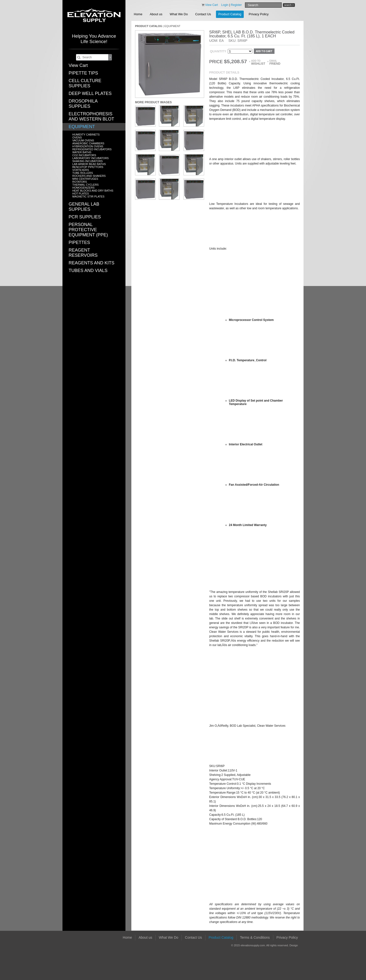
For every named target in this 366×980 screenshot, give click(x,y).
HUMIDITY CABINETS (86, 135)
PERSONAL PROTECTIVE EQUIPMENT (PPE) (88, 230)
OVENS (77, 137)
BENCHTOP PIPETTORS (88, 167)
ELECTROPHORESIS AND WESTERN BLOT (91, 116)
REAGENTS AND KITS (91, 263)
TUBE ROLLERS (83, 173)
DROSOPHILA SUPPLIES (83, 104)
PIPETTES (79, 242)
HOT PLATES (81, 194)
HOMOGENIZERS (83, 188)
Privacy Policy (259, 14)
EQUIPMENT (82, 127)
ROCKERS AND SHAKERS (89, 176)
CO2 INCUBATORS (84, 155)
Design (294, 945)
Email (275, 62)
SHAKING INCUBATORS (88, 161)
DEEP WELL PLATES (90, 93)
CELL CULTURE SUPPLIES (85, 83)
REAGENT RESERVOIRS (83, 253)
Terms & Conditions (255, 937)
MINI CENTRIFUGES (85, 179)
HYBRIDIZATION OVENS (88, 146)
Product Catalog (230, 14)
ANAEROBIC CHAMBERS (88, 143)
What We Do (179, 14)
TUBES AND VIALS (88, 271)
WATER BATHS (82, 152)
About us (156, 14)
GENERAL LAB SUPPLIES (84, 207)
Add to (258, 62)
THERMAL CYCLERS (85, 185)
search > (289, 5)
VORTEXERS (81, 170)
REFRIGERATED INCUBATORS (92, 149)
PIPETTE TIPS (83, 73)
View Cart (78, 65)
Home (138, 14)
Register (236, 5)
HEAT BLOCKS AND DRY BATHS (93, 191)
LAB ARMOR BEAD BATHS (89, 164)
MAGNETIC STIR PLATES (88, 196)
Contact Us (203, 14)
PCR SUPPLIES (85, 217)
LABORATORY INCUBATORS (91, 158)
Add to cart (264, 51)
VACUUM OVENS (83, 140)
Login (225, 5)
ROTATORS (80, 182)
